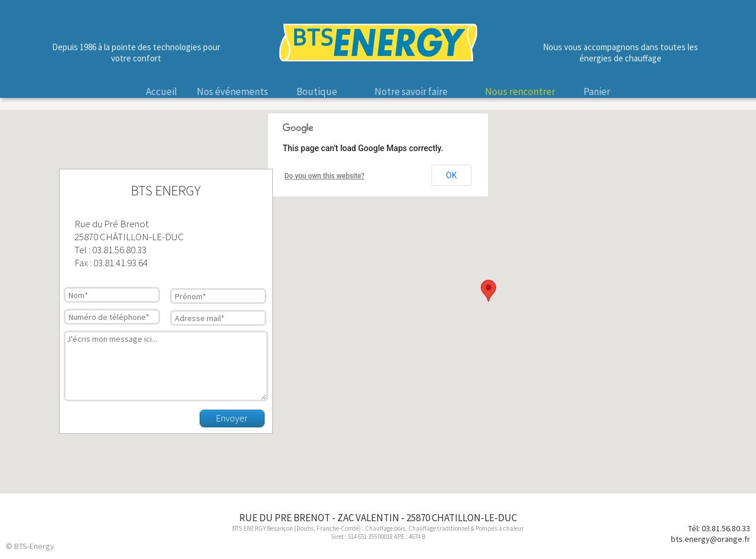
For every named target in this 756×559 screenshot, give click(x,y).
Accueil (162, 91)
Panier (597, 91)
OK (451, 175)
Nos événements (232, 91)
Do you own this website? (325, 176)
